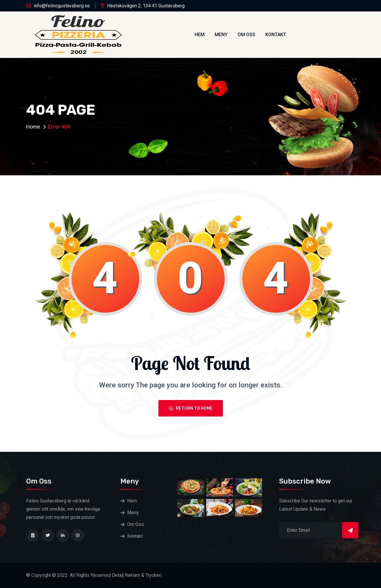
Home (33, 127)
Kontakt (276, 35)
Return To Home (191, 408)
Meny (221, 35)
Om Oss (246, 35)
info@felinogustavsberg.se (62, 6)
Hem (200, 35)
